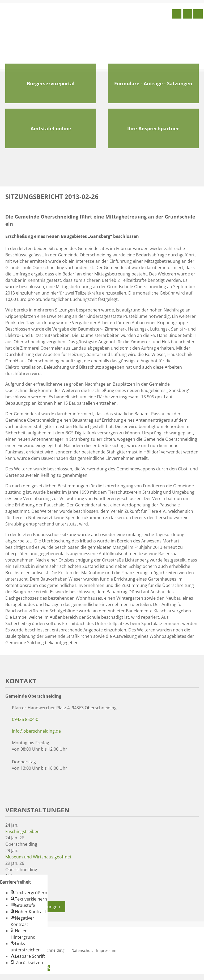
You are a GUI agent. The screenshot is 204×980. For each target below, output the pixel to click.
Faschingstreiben (22, 831)
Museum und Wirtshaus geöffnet (38, 857)
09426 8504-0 (25, 719)
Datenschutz (83, 950)
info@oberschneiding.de (36, 731)
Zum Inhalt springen (20, 977)
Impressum (106, 950)
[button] (29, 893)
